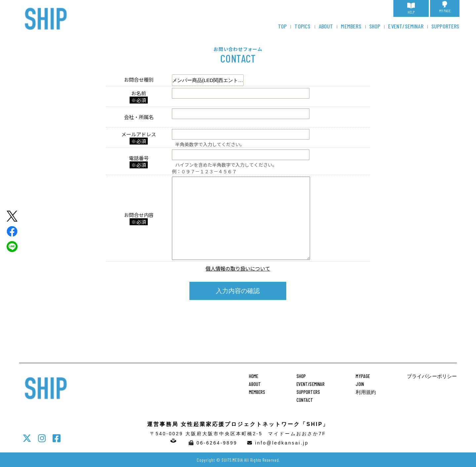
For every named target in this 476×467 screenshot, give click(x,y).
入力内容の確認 (238, 291)
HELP (411, 8)
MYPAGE (363, 376)
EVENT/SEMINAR (406, 26)
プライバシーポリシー (432, 376)
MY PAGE (445, 7)
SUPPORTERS (445, 26)
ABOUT (326, 26)
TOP (282, 26)
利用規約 (366, 392)
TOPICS (302, 26)
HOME (254, 376)
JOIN (360, 384)
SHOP (375, 26)
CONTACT (305, 400)
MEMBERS (351, 26)
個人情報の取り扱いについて (238, 268)
